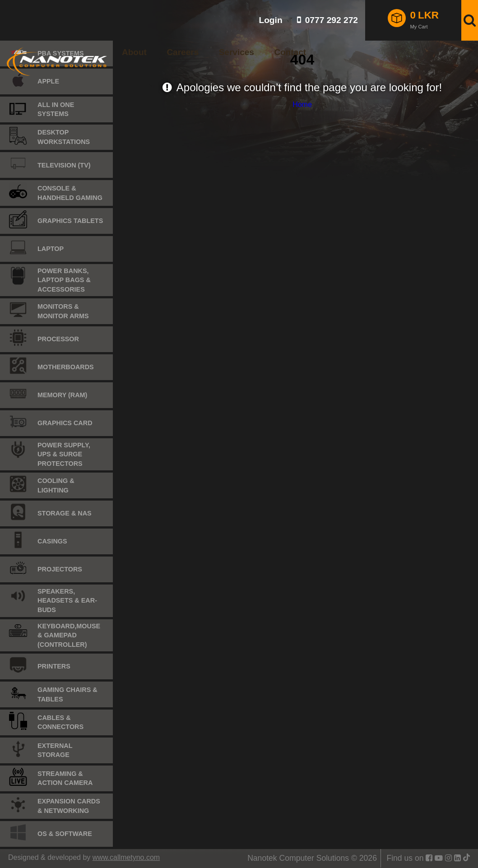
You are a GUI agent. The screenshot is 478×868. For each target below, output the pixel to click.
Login (270, 20)
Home (302, 104)
